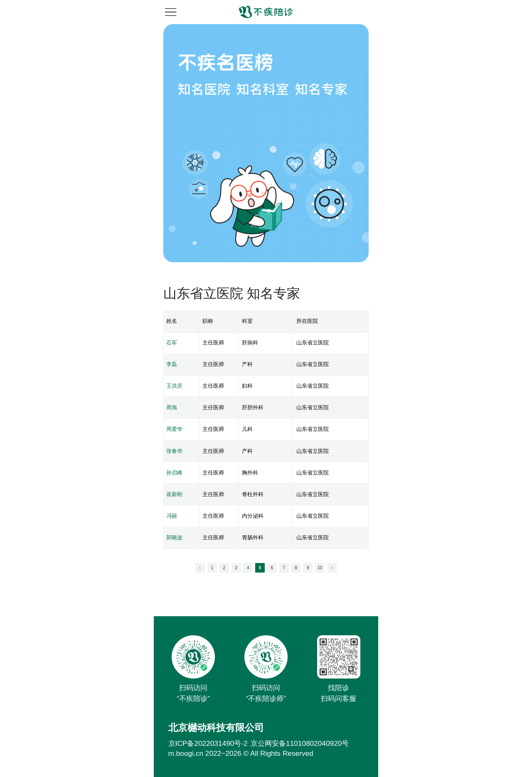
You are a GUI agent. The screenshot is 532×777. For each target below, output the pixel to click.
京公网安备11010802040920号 (300, 743)
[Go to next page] (332, 568)
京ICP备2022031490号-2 (208, 743)
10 (320, 568)
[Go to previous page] (200, 568)
